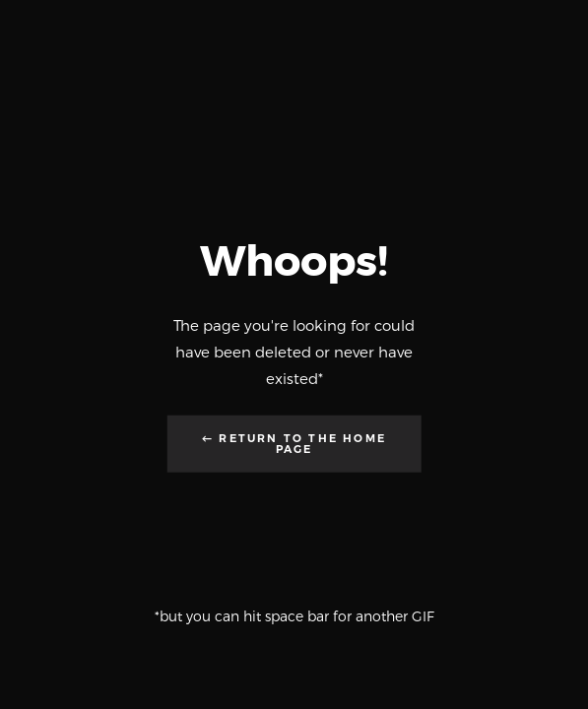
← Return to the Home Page (294, 443)
